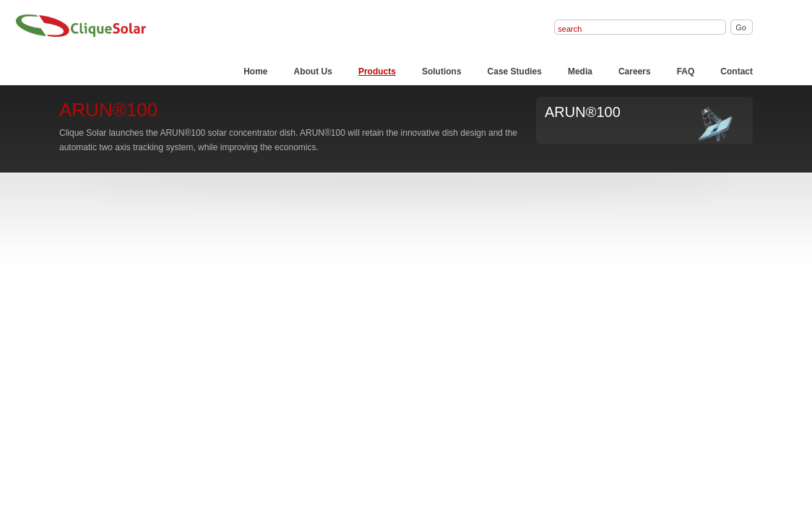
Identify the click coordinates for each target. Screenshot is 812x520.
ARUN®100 (583, 112)
